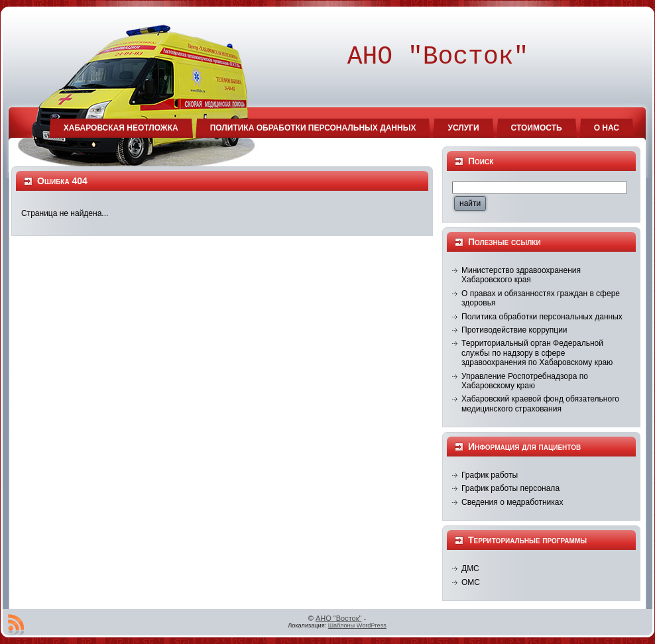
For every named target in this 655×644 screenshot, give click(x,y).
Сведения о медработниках (512, 502)
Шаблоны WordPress (357, 625)
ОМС (471, 582)
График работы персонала (510, 488)
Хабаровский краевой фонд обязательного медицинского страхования (540, 403)
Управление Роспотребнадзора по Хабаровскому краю (525, 381)
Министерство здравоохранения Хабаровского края (521, 275)
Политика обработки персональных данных (542, 317)
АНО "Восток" (339, 618)
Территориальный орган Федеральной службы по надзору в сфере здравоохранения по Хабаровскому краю (537, 353)
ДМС (470, 568)
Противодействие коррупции (514, 330)
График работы (490, 475)
